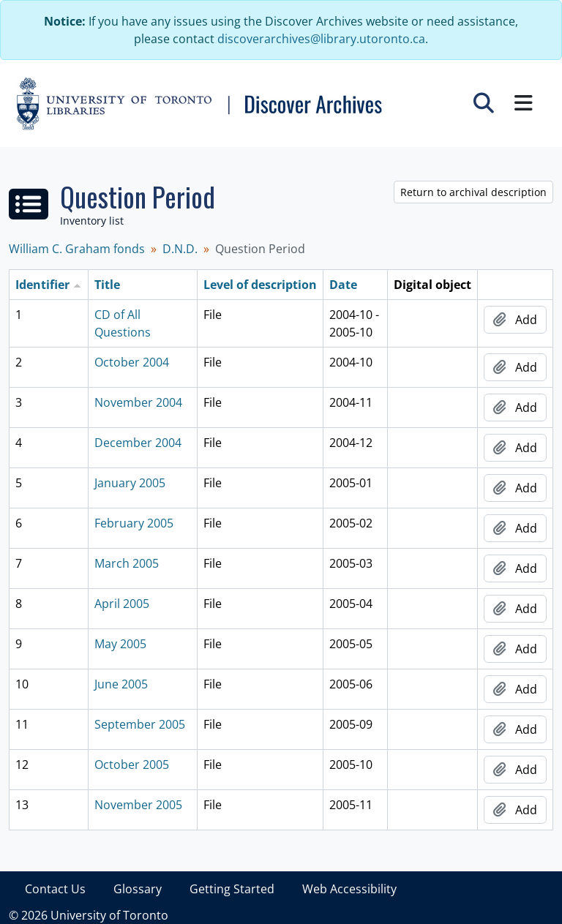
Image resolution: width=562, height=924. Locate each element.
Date (343, 285)
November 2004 (138, 402)
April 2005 (122, 604)
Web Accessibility (349, 889)
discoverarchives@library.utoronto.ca (321, 39)
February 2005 (134, 523)
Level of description (260, 285)
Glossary (138, 889)
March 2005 (127, 563)
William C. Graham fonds (77, 249)
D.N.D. (180, 249)
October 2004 (132, 362)
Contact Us (55, 889)
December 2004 (138, 443)
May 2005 (120, 644)
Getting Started (232, 889)
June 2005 (121, 684)
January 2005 (130, 483)
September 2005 (140, 724)
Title (107, 285)
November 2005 (138, 805)
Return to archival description (473, 192)
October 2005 (132, 765)
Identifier (42, 285)
